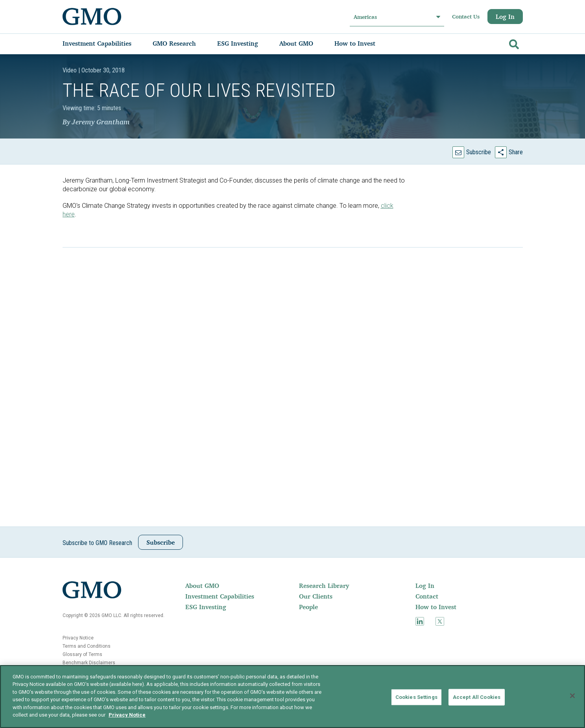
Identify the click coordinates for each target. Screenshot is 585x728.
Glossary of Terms (82, 654)
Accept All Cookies (477, 697)
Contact (427, 596)
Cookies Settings (416, 697)
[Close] (572, 696)
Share (516, 152)
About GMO (202, 586)
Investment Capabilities (220, 596)
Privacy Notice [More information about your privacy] (127, 715)
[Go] (513, 43)
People (308, 607)
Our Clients (316, 596)
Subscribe (479, 152)
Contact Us (466, 17)
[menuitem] (105, 43)
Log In (505, 17)
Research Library (324, 586)
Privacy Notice (78, 638)
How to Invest (436, 607)
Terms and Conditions (87, 646)
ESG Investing (206, 607)
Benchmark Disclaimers (89, 663)
